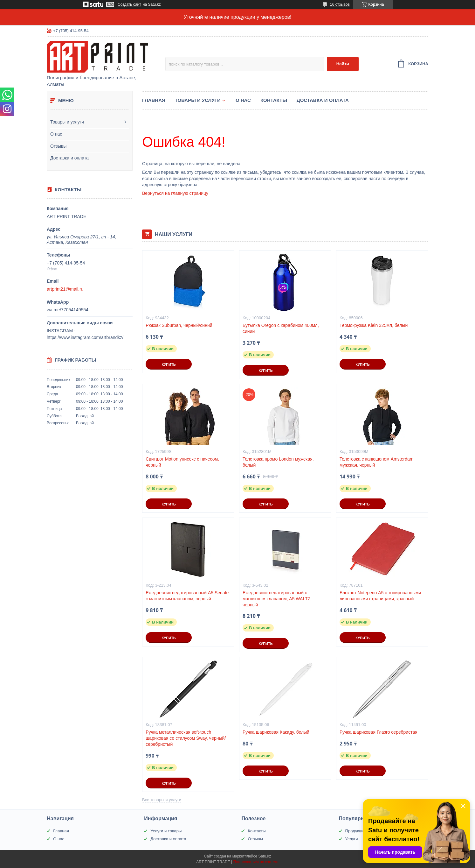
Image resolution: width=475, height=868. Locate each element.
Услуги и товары (166, 831)
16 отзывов (340, 4)
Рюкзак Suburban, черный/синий (179, 325)
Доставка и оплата (69, 158)
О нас (56, 134)
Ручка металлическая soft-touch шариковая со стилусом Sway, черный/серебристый (186, 738)
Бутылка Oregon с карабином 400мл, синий (281, 328)
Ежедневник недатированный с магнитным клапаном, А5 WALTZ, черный (277, 599)
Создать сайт (129, 4)
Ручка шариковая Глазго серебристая (379, 732)
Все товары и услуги (162, 800)
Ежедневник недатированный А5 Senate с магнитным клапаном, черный (187, 596)
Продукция (356, 831)
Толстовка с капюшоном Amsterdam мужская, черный (377, 462)
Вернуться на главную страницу (175, 193)
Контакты (274, 100)
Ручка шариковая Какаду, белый (276, 732)
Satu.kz (265, 856)
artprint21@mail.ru (65, 289)
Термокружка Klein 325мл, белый (374, 325)
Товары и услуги (67, 122)
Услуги (352, 839)
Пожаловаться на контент (256, 862)
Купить (169, 364)
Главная (154, 100)
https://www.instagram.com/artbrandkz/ (85, 337)
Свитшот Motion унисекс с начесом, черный (182, 462)
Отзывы (58, 146)
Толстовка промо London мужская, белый (278, 462)
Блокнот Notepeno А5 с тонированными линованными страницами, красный (380, 596)
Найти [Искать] (343, 64)
